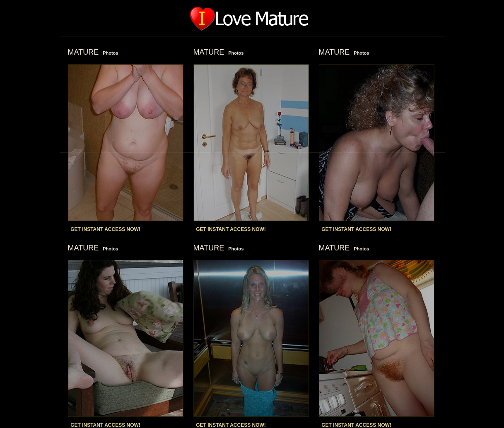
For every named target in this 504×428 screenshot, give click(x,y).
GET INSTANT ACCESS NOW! (105, 229)
